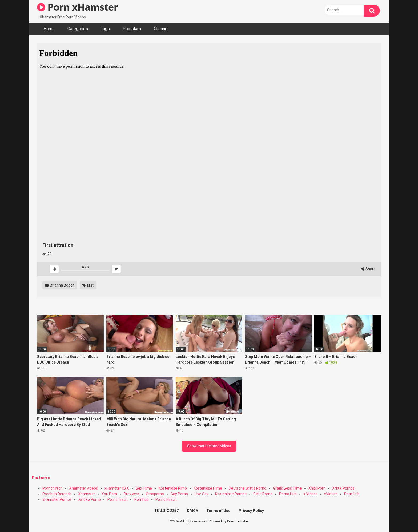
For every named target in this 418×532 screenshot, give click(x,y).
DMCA (192, 511)
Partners (41, 478)
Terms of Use (218, 511)
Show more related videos (209, 446)
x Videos (310, 494)
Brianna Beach (60, 285)
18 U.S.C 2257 (166, 511)
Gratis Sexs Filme (287, 488)
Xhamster (87, 494)
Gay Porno (179, 494)
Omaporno (155, 494)
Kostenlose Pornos (231, 494)
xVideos (331, 494)
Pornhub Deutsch (57, 494)
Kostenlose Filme (208, 488)
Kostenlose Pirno (173, 488)
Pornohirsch (53, 488)
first (88, 285)
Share (368, 269)
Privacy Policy (251, 511)
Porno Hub (288, 494)
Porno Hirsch (166, 499)
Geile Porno (263, 494)
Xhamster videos (84, 488)
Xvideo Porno (90, 499)
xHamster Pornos (57, 499)
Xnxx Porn (317, 488)
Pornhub (142, 499)
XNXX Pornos (343, 488)
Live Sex (202, 494)
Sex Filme (144, 488)
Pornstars (132, 29)
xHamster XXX (117, 488)
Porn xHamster (78, 7)
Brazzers (131, 494)
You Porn (109, 494)
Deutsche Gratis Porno (248, 488)
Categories (78, 29)
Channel (161, 29)
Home (49, 29)
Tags (105, 29)
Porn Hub (352, 494)
